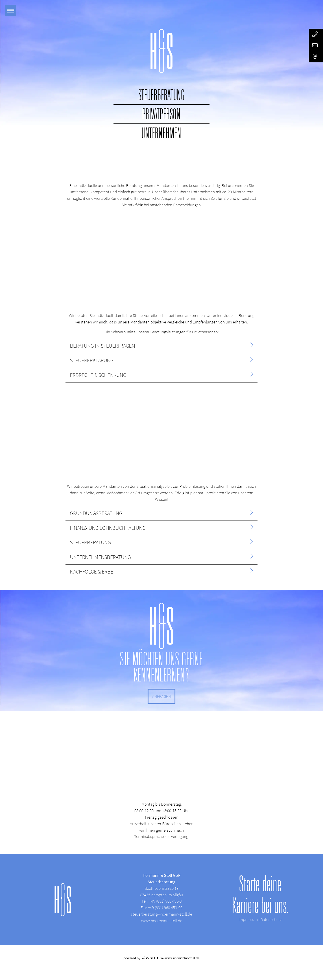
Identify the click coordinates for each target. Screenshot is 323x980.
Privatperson (161, 114)
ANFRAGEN (161, 696)
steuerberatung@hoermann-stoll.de (161, 914)
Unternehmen (161, 133)
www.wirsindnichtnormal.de (180, 958)
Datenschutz (271, 919)
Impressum (248, 919)
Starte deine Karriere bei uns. (260, 895)
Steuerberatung (162, 95)
